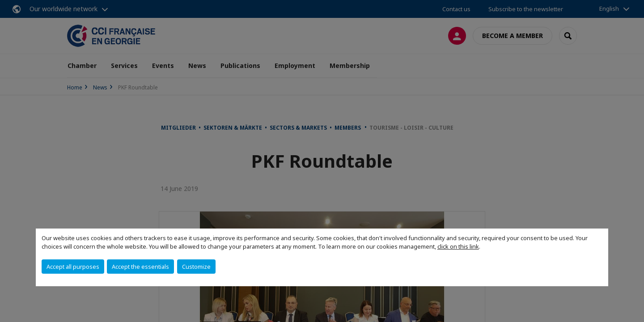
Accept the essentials (140, 267)
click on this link (458, 246)
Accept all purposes (73, 267)
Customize (196, 267)
